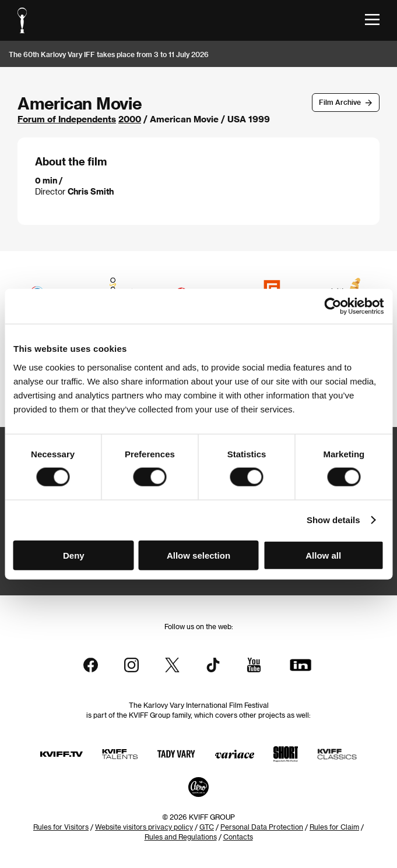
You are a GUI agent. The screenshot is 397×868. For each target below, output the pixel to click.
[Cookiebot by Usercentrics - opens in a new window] (333, 306)
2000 (130, 119)
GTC (207, 827)
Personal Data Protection (262, 827)
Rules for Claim (334, 827)
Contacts (238, 837)
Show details (333, 520)
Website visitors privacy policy (144, 827)
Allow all (323, 555)
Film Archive (340, 102)
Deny (74, 555)
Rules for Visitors (61, 827)
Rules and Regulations (181, 837)
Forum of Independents (67, 119)
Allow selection (198, 555)
